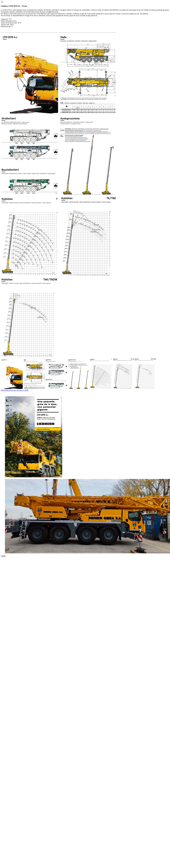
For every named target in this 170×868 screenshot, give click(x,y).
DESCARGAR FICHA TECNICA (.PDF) (15, 390)
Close (3, 556)
